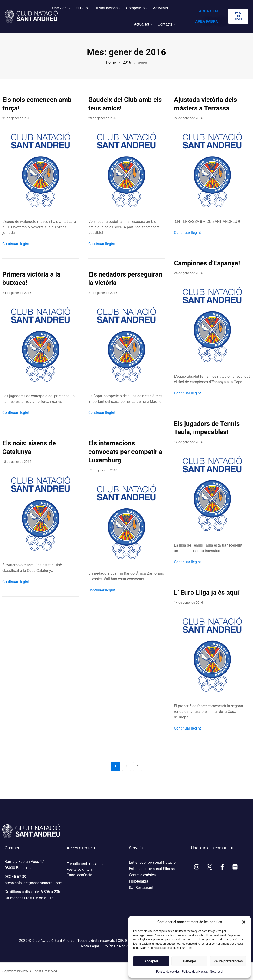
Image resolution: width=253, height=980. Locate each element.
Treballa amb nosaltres (85, 864)
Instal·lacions (107, 8)
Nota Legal (90, 946)
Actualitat (141, 24)
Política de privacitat (195, 972)
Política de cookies (168, 972)
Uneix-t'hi (60, 8)
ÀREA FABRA (207, 21)
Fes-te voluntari (79, 869)
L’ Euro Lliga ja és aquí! (207, 592)
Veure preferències (228, 961)
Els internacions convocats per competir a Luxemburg (125, 452)
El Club (82, 8)
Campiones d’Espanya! (207, 263)
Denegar (190, 961)
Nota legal (217, 972)
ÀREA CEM (208, 11)
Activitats (160, 8)
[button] (244, 922)
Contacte (165, 24)
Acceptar (151, 961)
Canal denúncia (79, 875)
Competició (135, 8)
